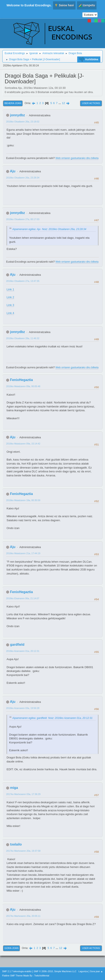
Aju (13, 171)
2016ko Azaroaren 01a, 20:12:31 (23, 651)
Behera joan (13, 103)
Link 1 (10, 289)
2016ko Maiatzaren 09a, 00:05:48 (23, 386)
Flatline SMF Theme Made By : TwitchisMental (26, 976)
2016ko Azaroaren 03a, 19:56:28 (23, 708)
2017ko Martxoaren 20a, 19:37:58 (23, 851)
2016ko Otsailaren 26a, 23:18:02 (23, 122)
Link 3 (10, 305)
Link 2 (10, 297)
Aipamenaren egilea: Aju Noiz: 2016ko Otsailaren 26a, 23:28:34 (49, 229)
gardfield (17, 645)
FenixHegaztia (21, 380)
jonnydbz (17, 115)
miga (14, 788)
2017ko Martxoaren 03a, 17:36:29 (23, 794)
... (60, 103)
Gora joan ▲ (96, 971)
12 (64, 103)
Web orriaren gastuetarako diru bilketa (77, 158)
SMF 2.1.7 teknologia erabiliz (17, 971)
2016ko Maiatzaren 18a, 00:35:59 (23, 500)
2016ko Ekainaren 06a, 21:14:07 (23, 598)
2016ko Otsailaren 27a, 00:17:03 (23, 219)
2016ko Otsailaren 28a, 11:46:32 (23, 338)
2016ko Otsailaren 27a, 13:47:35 (23, 281)
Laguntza (83, 971)
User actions (91, 103)
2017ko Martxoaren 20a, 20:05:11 (23, 916)
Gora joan (11, 948)
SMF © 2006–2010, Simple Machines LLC (55, 971)
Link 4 (10, 313)
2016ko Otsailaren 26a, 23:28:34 (23, 178)
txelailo (16, 844)
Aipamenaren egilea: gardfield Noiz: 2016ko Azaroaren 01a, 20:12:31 (52, 718)
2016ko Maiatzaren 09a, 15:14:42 (23, 444)
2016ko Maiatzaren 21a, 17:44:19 (23, 553)
